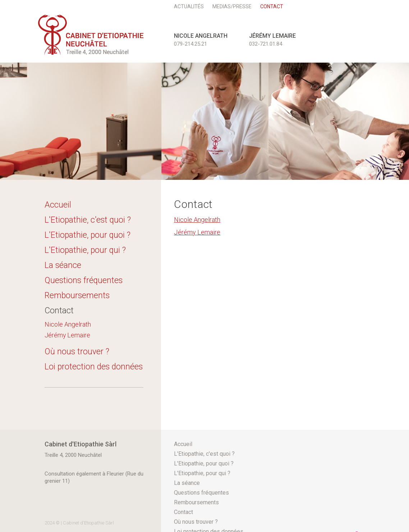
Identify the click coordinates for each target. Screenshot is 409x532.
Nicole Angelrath (68, 324)
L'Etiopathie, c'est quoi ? (88, 220)
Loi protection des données (94, 367)
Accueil (58, 205)
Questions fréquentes (84, 280)
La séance (63, 265)
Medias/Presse (232, 6)
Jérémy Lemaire (67, 335)
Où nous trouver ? (77, 352)
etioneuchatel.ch (91, 35)
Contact (272, 6)
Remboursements (77, 295)
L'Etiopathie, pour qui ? (85, 250)
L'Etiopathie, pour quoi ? (88, 235)
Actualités (189, 6)
